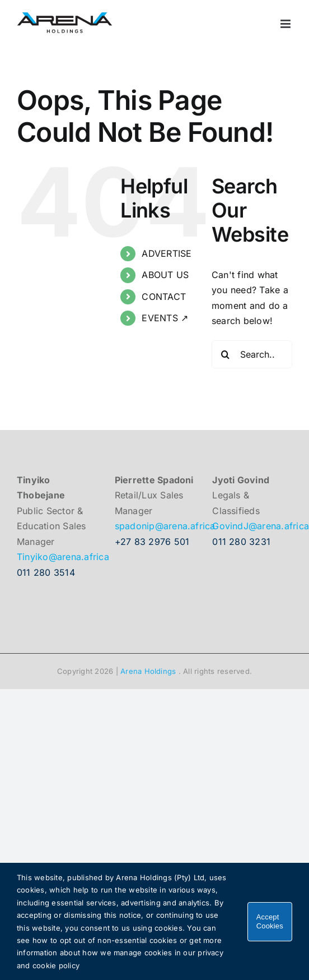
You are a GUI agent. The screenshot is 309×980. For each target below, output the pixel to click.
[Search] (226, 354)
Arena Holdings (148, 671)
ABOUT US (165, 275)
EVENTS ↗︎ (165, 318)
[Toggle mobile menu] (286, 24)
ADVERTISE (167, 253)
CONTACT (164, 297)
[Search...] (252, 354)
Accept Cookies (270, 921)
